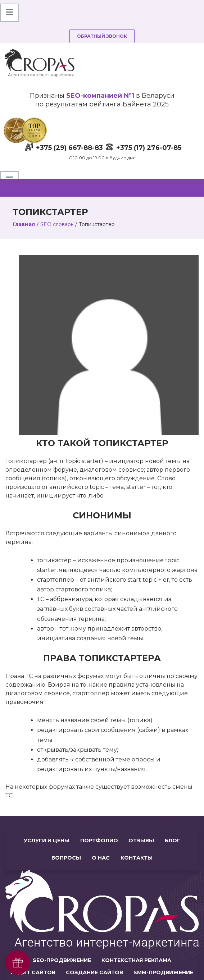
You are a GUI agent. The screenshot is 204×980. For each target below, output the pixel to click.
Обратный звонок (102, 36)
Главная (24, 224)
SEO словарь (57, 224)
